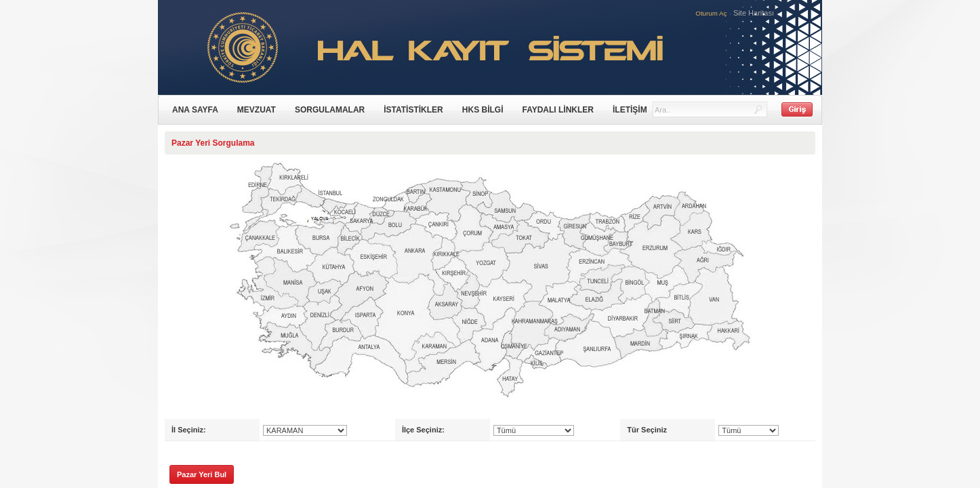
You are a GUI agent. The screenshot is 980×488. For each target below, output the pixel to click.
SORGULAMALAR (330, 110)
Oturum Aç (711, 13)
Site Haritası (754, 13)
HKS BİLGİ (483, 110)
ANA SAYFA (195, 110)
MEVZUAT (257, 110)
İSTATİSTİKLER (413, 110)
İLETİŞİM (630, 110)
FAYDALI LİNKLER (558, 110)
